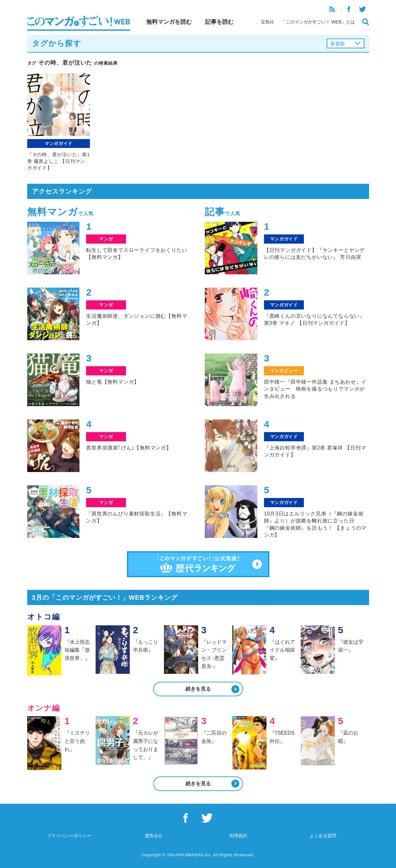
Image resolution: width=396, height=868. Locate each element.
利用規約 (238, 836)
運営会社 (154, 836)
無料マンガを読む (169, 22)
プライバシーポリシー (69, 836)
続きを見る (198, 689)
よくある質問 (323, 836)
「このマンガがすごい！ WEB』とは (318, 22)
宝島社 (267, 22)
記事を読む (219, 22)
